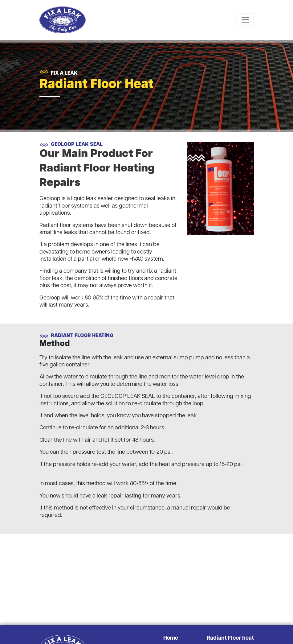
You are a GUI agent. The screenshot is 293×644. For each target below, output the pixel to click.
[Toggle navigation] (245, 20)
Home (171, 638)
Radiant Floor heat (230, 638)
